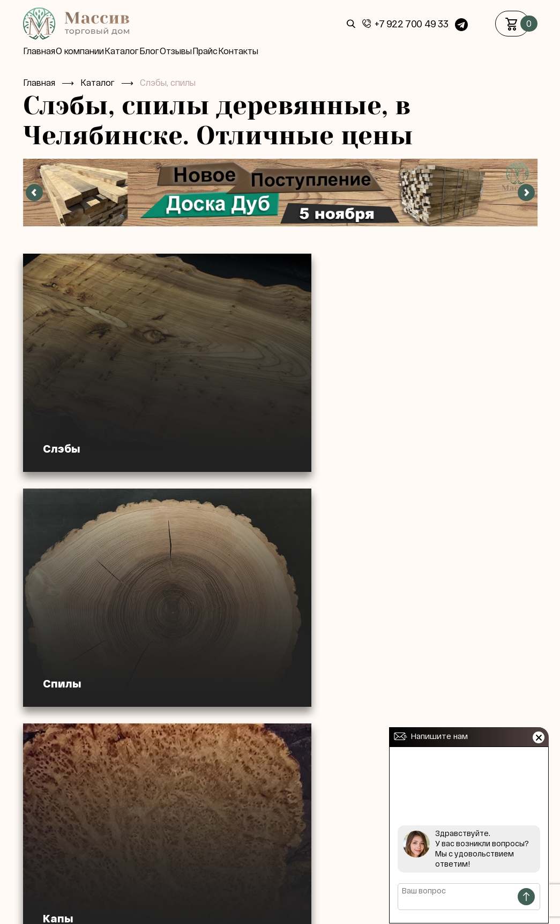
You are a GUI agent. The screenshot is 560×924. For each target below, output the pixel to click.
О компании (89, 51)
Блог (177, 51)
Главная (39, 51)
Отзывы (212, 51)
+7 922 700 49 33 (411, 24)
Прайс (251, 51)
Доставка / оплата (205, 904)
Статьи (268, 904)
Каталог (140, 51)
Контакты (293, 51)
